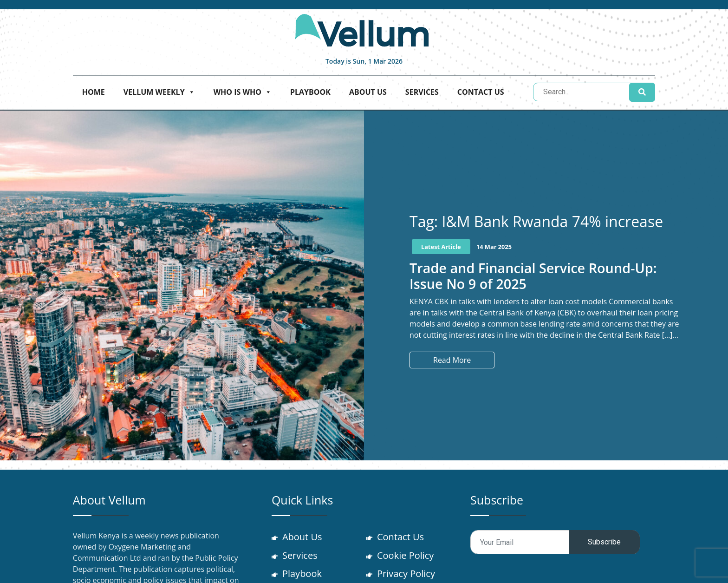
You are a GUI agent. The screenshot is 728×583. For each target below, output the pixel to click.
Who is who (243, 92)
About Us (368, 92)
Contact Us (481, 92)
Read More (452, 360)
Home (94, 92)
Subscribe (604, 542)
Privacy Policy (406, 574)
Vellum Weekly (159, 92)
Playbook (310, 92)
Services (422, 92)
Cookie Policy (406, 555)
